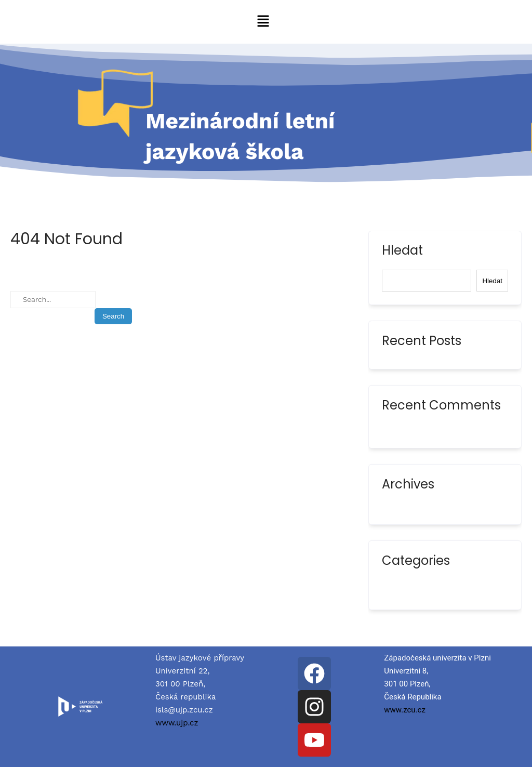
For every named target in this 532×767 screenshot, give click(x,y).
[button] (263, 22)
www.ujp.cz (177, 723)
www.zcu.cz (405, 710)
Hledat (402, 252)
